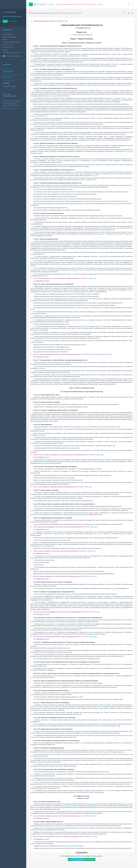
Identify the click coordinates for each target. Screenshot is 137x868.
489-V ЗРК (93, 278)
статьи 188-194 (91, 804)
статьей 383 (129, 151)
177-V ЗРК (97, 612)
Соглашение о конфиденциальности (12, 102)
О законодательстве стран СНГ (12, 53)
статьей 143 (45, 463)
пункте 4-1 (41, 546)
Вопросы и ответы (8, 47)
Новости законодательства (12, 56)
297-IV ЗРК (92, 551)
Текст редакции (39, 4)
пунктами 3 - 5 (101, 234)
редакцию (46, 281)
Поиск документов (8, 34)
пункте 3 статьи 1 (127, 98)
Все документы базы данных (10, 109)
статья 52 (71, 594)
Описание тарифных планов (11, 42)
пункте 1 (130, 58)
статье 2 (96, 176)
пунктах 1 (48, 96)
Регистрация (13, 21)
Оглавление (51, 4)
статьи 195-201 (128, 804)
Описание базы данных (9, 37)
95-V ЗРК (100, 455)
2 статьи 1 (54, 96)
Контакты (5, 50)
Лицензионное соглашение (9, 104)
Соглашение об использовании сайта (12, 100)
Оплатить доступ (8, 45)
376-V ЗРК (109, 354)
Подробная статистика (9, 86)
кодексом (113, 588)
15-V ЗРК (95, 837)
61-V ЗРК (95, 527)
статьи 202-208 (66, 806)
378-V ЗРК (93, 637)
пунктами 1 (59, 159)
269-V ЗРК (93, 816)
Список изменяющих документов (82, 35)
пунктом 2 (33, 116)
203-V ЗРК (94, 354)
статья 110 (68, 846)
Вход (5, 21)
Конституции (84, 91)
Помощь (5, 40)
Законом (52, 301)
